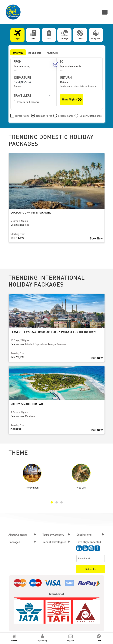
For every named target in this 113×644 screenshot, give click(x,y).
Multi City (52, 53)
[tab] (17, 35)
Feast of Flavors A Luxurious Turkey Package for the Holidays (53, 332)
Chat (99, 641)
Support (71, 641)
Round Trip (35, 53)
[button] (52, 502)
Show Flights (72, 100)
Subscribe (91, 569)
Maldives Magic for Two (27, 404)
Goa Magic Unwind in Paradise (31, 212)
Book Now (96, 238)
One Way (18, 53)
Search (14, 641)
